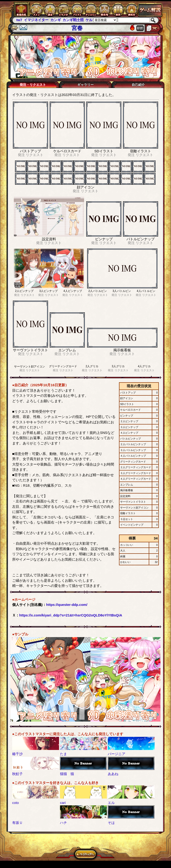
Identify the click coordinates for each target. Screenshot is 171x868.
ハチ (63, 823)
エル (111, 803)
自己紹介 (138, 85)
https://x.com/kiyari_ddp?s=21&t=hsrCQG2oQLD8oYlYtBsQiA (71, 615)
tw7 (19, 20)
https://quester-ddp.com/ (67, 605)
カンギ (56, 20)
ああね (113, 774)
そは (111, 823)
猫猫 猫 (67, 774)
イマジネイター (36, 20)
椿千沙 (17, 754)
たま (63, 754)
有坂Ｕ (17, 823)
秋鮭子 (17, 774)
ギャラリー (85, 85)
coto (15, 803)
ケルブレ (93, 20)
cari (63, 803)
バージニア (117, 754)
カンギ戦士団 (73, 20)
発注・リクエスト (33, 85)
